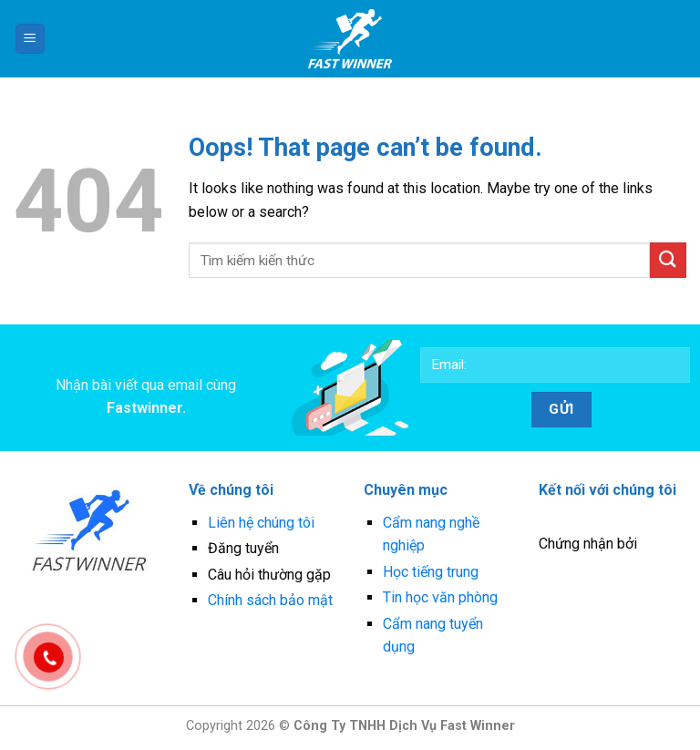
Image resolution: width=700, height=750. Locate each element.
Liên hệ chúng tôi (261, 523)
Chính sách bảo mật (270, 600)
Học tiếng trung (431, 572)
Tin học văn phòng (440, 597)
